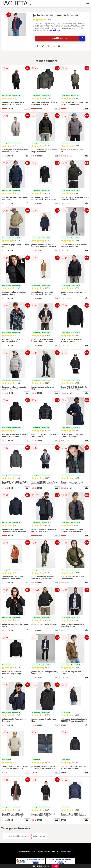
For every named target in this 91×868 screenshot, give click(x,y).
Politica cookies (67, 852)
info (27, 108)
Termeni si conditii (25, 852)
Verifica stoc (68, 38)
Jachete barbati (39, 836)
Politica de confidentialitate (46, 852)
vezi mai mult (55, 30)
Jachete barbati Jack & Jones (17, 836)
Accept (55, 866)
